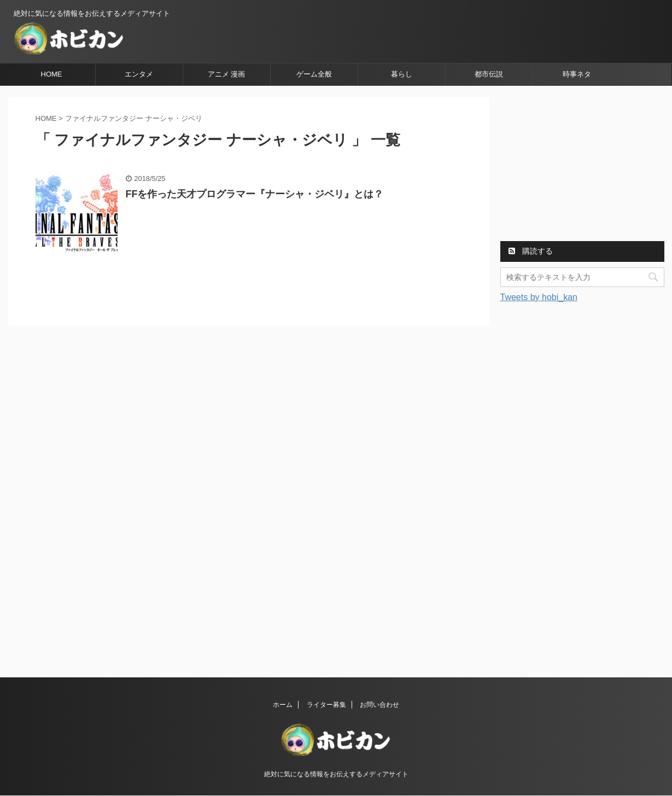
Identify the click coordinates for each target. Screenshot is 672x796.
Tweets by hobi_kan (539, 297)
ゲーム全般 (314, 74)
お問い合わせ (379, 705)
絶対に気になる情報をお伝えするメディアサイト (336, 774)
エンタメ (139, 74)
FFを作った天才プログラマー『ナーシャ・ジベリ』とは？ (255, 194)
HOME (52, 74)
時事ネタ (577, 74)
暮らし (402, 74)
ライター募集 (326, 705)
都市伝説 (489, 74)
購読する (531, 251)
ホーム (283, 705)
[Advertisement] (582, 165)
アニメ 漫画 (227, 74)
